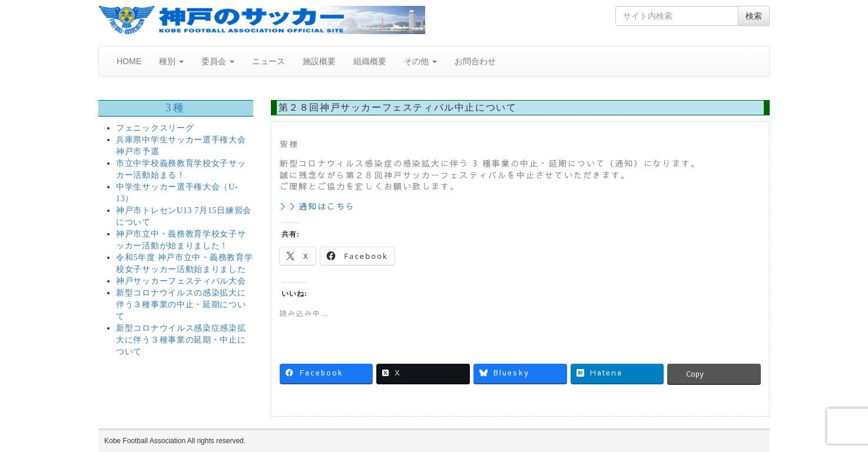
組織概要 (370, 61)
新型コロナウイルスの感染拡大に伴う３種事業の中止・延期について (181, 305)
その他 (420, 61)
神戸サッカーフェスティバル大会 (181, 281)
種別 (171, 61)
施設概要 (319, 61)
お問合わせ (475, 61)
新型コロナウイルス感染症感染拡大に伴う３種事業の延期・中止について (181, 340)
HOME (129, 61)
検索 (754, 16)
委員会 (218, 61)
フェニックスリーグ (155, 128)
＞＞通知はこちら (318, 206)
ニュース (269, 61)
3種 (175, 108)
